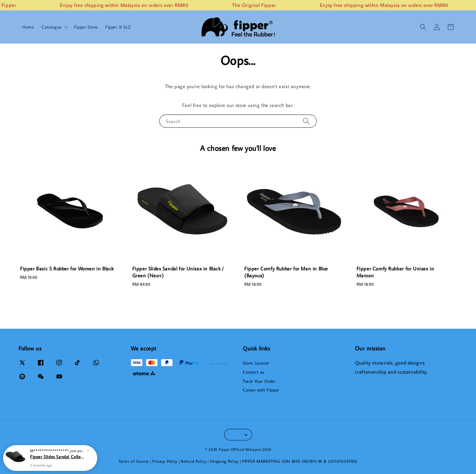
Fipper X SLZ (118, 27)
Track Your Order (259, 381)
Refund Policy (194, 461)
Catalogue (51, 27)
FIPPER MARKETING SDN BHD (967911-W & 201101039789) (300, 461)
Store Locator (256, 363)
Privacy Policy (165, 461)
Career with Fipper (261, 390)
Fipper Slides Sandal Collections (58, 457)
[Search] (306, 121)
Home (28, 27)
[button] (423, 27)
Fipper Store (86, 27)
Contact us (253, 372)
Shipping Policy (224, 461)
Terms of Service (134, 461)
